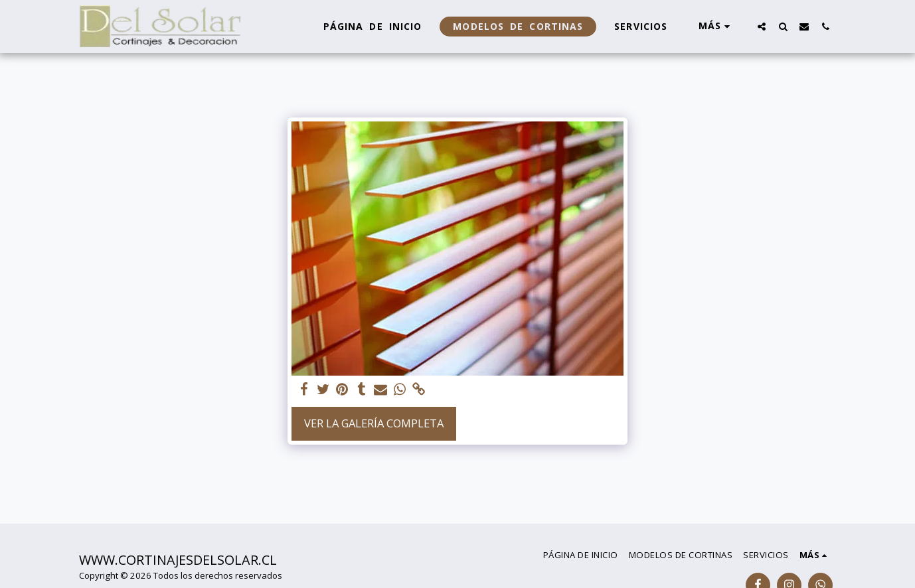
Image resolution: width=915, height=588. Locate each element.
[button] (762, 26)
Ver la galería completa (374, 423)
